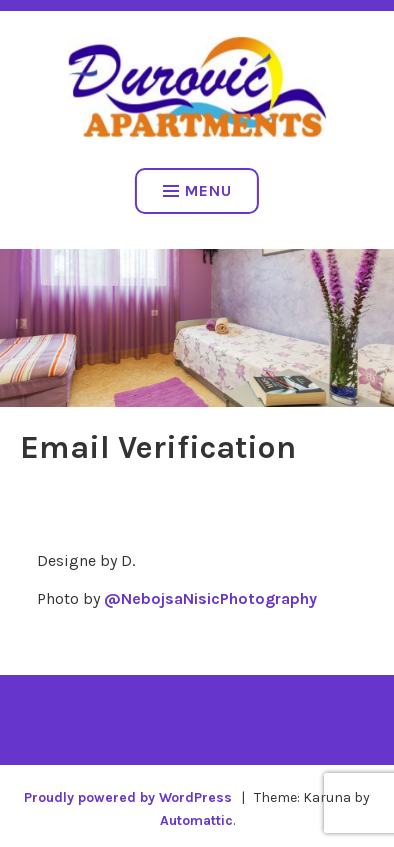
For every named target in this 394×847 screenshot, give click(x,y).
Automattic (196, 820)
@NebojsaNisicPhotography (210, 598)
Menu (197, 190)
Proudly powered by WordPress (128, 797)
